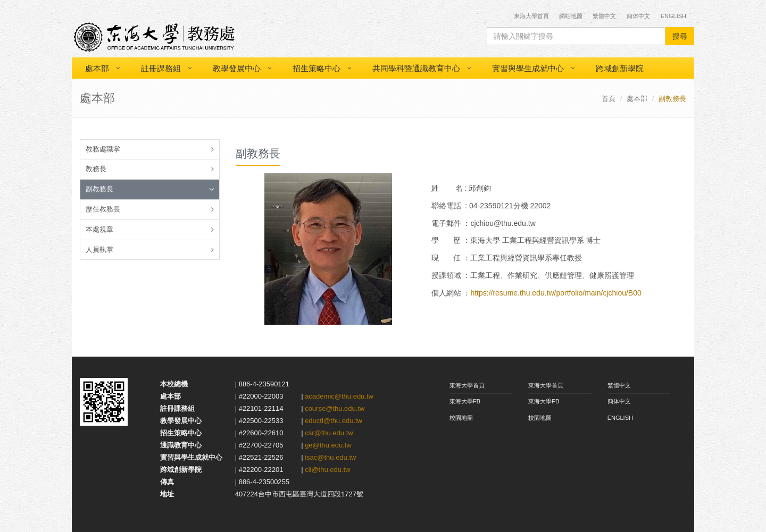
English (673, 16)
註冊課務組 (161, 68)
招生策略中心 (317, 68)
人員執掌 (99, 250)
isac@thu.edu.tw (330, 457)
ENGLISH (620, 418)
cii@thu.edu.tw (327, 470)
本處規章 (99, 229)
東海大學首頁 (532, 16)
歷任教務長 (103, 209)
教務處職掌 (103, 149)
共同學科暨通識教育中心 (416, 68)
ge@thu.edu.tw (328, 445)
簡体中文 (638, 16)
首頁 (609, 99)
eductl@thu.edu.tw (334, 421)
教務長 (96, 169)
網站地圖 (571, 16)
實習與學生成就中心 (528, 68)
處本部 (97, 68)
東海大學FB (465, 401)
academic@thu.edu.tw (339, 396)
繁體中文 (604, 16)
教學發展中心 (237, 68)
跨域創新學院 (620, 68)
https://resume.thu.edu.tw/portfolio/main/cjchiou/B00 (556, 293)
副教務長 (99, 189)
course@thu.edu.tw (335, 408)
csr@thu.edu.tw (329, 433)
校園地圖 (461, 418)
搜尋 (680, 36)
